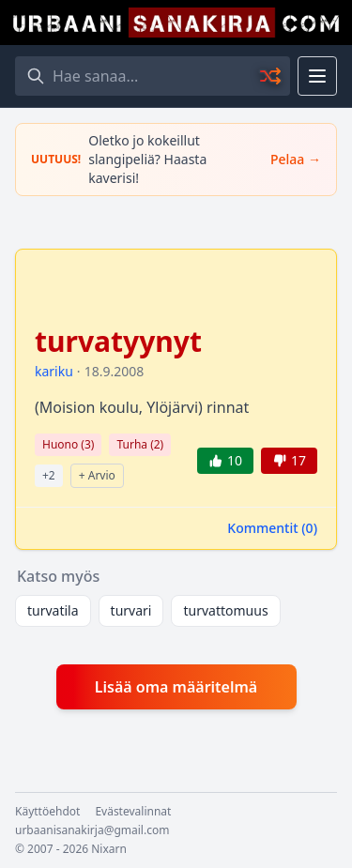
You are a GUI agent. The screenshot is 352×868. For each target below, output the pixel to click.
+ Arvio (97, 475)
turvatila (53, 610)
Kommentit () (272, 528)
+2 (49, 475)
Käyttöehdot (47, 812)
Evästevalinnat (133, 812)
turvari (131, 610)
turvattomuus (225, 610)
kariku (54, 371)
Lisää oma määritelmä (176, 687)
